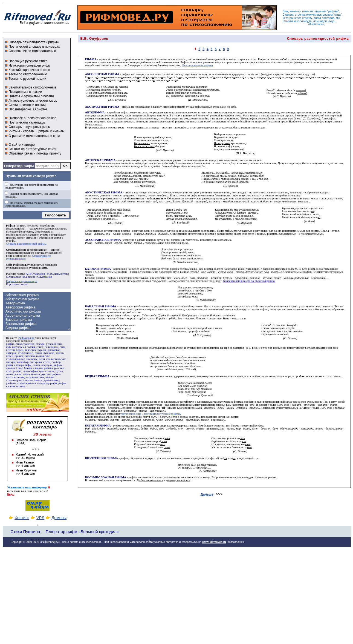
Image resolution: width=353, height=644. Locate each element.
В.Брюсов (29, 277)
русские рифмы (51, 374)
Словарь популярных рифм (29, 127)
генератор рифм (47, 383)
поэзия (20, 386)
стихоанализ (26, 353)
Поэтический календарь (27, 122)
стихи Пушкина (44, 353)
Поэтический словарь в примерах (34, 47)
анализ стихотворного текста (30, 379)
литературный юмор (47, 380)
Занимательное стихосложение (32, 87)
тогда (289, 18)
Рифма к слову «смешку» (22, 281)
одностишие (47, 371)
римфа (17, 371)
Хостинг (22, 518)
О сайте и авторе (22, 145)
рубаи (59, 371)
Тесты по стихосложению (28, 74)
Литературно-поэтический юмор (33, 101)
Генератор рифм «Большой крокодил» (82, 532)
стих (62, 347)
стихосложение (25, 344)
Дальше (207, 494)
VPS (40, 518)
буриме (42, 350)
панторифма (30, 371)
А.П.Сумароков (35, 274)
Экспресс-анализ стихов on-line (32, 118)
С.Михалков (14, 277)
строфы (11, 241)
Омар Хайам (24, 368)
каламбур (23, 362)
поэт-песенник (15, 377)
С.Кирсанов (45, 277)
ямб (8, 347)
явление (321, 11)
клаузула (47, 365)
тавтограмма (14, 374)
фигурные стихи (40, 362)
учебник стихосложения (21, 383)
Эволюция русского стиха (28, 61)
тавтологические (131, 414)
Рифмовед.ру (26, 338)
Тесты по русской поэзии (27, 79)
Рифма (11, 226)
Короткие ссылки (17, 284)
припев (19, 356)
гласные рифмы (43, 368)
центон (36, 374)
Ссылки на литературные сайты (33, 149)
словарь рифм (23, 365)
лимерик (11, 353)
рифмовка (54, 350)
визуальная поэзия (23, 347)
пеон (42, 359)
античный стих (35, 377)
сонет (40, 347)
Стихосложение (16, 250)
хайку (26, 374)
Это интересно (20, 109)
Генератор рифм (19, 166)
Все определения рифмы (197, 65)
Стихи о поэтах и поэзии (27, 105)
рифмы (333, 11)
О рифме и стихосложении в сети (34, 136)
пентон (10, 350)
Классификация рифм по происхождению (249, 281)
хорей (20, 350)
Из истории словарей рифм (29, 65)
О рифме (40, 109)
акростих (30, 350)
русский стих (54, 344)
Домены (59, 518)
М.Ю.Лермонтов (57, 274)
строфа (40, 344)
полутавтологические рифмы (162, 414)
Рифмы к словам (21, 131)
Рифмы (185, 62)
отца (338, 15)
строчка (300, 15)
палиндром (51, 347)
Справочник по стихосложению (32, 51)
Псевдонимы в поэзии (25, 92)
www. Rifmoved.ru (214, 542)
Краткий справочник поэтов (29, 70)
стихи (36, 365)
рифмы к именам (51, 131)
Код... (11, 494)
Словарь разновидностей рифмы (34, 42)
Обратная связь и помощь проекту (35, 153)
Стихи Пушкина (25, 532)
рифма (10, 344)
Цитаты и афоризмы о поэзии (31, 96)
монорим (32, 359)
